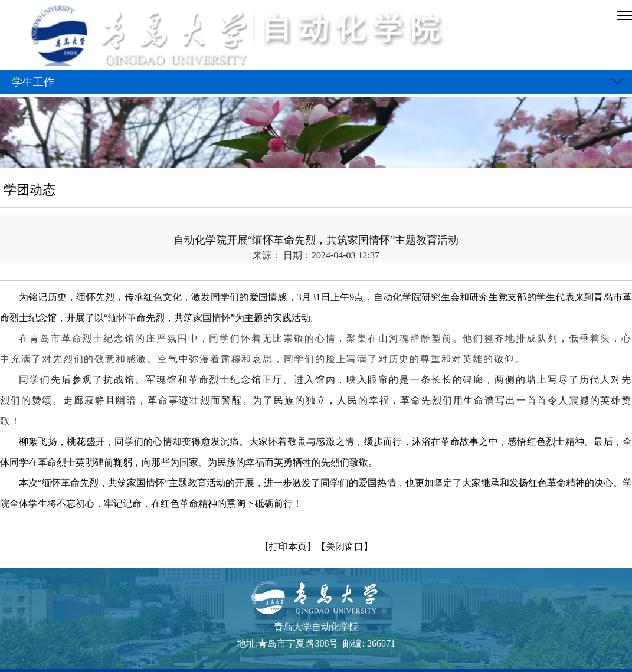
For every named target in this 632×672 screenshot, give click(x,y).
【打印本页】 (288, 547)
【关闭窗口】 (345, 547)
